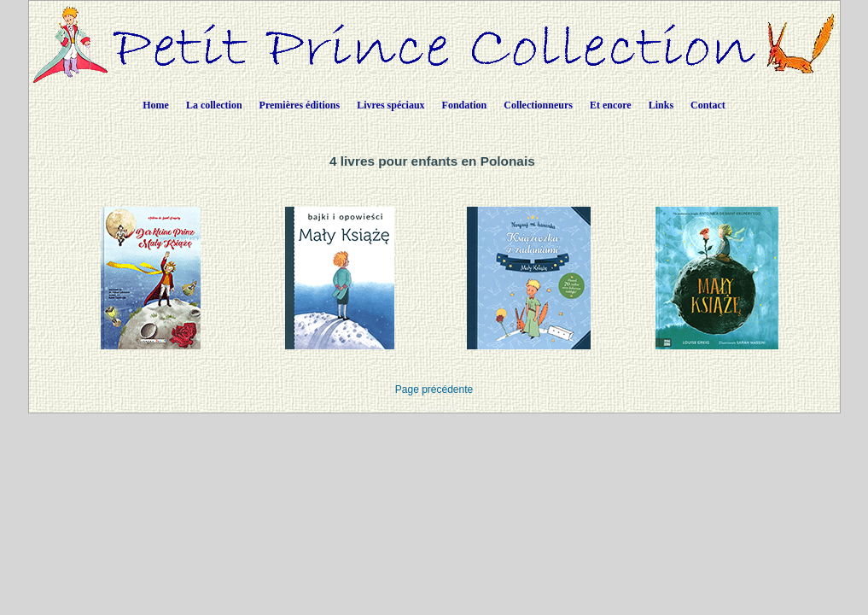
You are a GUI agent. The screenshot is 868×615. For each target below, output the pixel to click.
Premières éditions (300, 105)
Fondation (465, 105)
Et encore (611, 105)
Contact (708, 105)
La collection (214, 105)
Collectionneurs (538, 105)
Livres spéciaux (390, 105)
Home (156, 105)
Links (661, 105)
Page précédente (434, 389)
